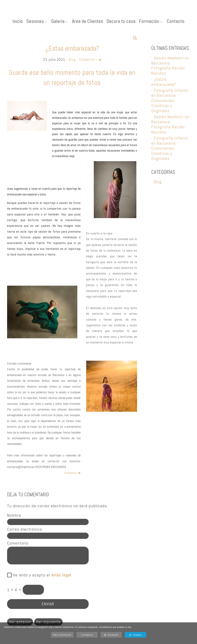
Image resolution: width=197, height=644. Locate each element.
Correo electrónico (25, 529)
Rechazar (111, 635)
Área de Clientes (88, 21)
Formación (149, 21)
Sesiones (35, 21)
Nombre (14, 515)
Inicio (18, 21)
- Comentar (86, 59)
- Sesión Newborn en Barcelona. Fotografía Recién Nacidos (170, 66)
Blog (72, 59)
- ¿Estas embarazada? (163, 82)
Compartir (72, 473)
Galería (58, 21)
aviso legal (61, 575)
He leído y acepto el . (41, 575)
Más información (62, 635)
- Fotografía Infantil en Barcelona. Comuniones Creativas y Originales (170, 101)
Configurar (87, 635)
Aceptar (135, 635)
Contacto (176, 21)
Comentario (18, 543)
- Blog (156, 182)
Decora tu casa (121, 21)
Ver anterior (20, 622)
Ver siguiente (48, 622)
